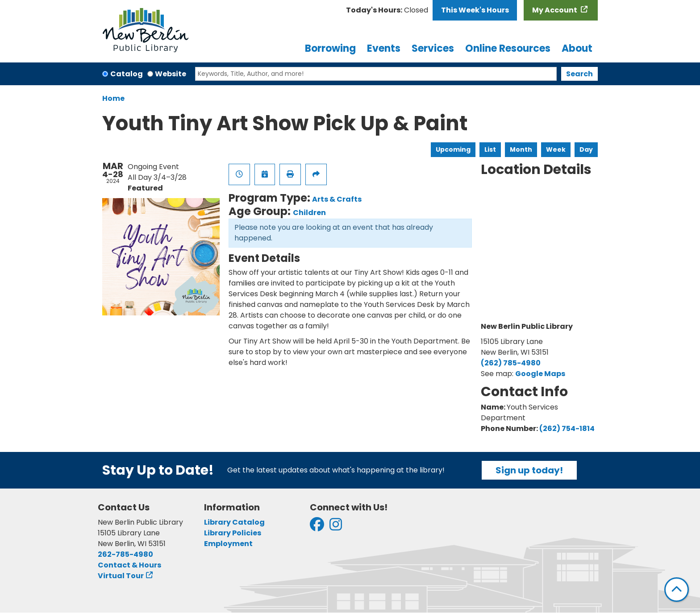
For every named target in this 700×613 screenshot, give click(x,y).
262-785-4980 (125, 554)
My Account (555, 10)
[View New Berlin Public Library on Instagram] (336, 527)
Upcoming (453, 149)
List (490, 149)
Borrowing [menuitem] (330, 48)
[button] (387, 10)
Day (586, 149)
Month (521, 149)
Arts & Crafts (337, 199)
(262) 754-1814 (567, 429)
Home (113, 98)
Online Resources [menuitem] (508, 48)
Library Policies (233, 533)
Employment (228, 544)
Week (556, 149)
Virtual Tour (121, 576)
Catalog (127, 74)
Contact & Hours (129, 565)
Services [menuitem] (433, 48)
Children (309, 213)
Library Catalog (234, 522)
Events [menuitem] (384, 48)
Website (171, 74)
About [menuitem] (577, 48)
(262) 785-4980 (511, 363)
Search (579, 74)
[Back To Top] (677, 590)
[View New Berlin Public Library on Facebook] (317, 527)
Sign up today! (529, 470)
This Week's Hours (475, 10)
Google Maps (540, 374)
